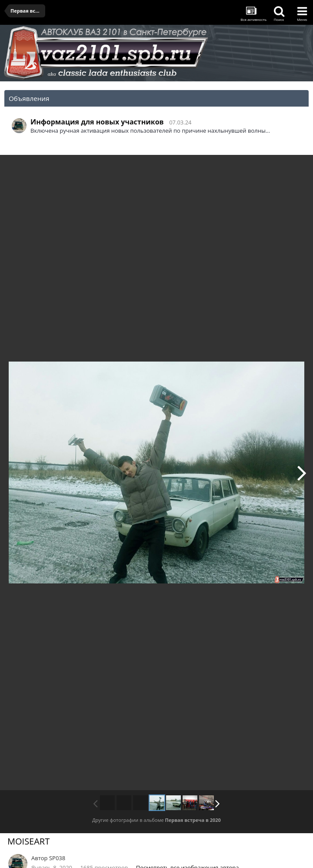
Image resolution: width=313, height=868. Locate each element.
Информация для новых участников (97, 122)
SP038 (57, 858)
